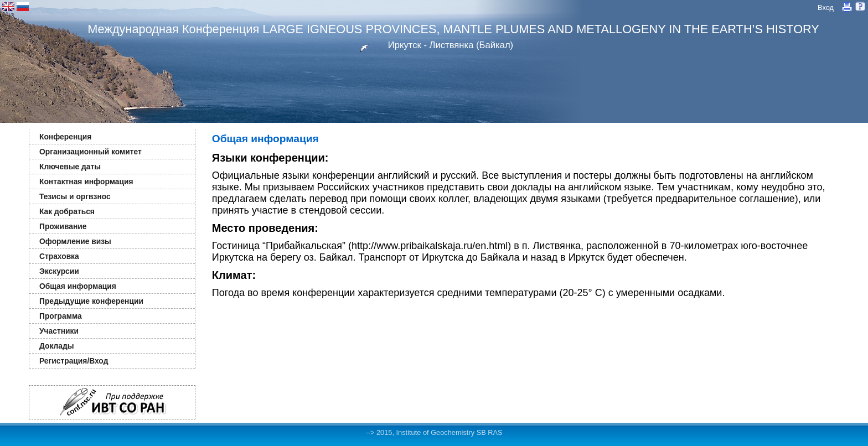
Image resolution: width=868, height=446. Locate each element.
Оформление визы (75, 241)
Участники (59, 331)
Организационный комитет (91, 152)
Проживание (63, 226)
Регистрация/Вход (74, 361)
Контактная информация (86, 181)
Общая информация (78, 286)
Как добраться (67, 211)
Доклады (57, 346)
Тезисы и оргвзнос (75, 196)
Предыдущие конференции (91, 301)
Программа (61, 316)
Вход (826, 7)
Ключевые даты (70, 167)
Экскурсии (59, 271)
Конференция (65, 137)
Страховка (59, 256)
